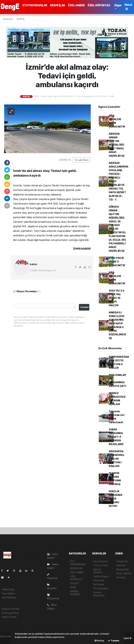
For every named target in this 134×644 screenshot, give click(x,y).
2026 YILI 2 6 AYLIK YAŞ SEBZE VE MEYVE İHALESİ (117, 298)
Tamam (114, 641)
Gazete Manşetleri (99, 594)
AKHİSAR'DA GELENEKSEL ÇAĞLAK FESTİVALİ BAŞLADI (117, 459)
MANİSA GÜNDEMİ (75, 593)
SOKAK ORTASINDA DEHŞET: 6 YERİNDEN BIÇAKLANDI (116, 437)
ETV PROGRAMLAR (35, 5)
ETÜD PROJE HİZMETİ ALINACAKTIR (117, 262)
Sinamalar (99, 581)
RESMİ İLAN (58, 5)
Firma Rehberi (101, 589)
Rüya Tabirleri (124, 574)
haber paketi (7, 640)
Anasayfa (8, 19)
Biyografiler (123, 570)
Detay (99, 641)
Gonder (85, 307)
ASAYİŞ (21, 19)
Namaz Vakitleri (98, 571)
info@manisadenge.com (43, 270)
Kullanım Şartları (11, 609)
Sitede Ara (122, 561)
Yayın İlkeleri (8, 594)
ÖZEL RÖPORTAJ (99, 5)
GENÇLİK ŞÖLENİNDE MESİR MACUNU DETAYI (116, 499)
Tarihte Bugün (101, 576)
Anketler (121, 565)
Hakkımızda (8, 590)
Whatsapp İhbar (10, 613)
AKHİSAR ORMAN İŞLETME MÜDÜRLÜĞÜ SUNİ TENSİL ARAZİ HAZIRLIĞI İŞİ (117, 145)
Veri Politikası (9, 598)
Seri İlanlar (99, 585)
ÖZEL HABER (76, 5)
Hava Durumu (101, 561)
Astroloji (121, 578)
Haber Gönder (9, 617)
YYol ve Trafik (101, 565)
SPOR (73, 587)
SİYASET (75, 583)
